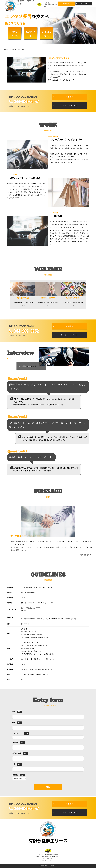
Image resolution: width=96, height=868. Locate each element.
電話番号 (15, 742)
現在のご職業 (17, 753)
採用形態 (15, 775)
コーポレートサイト (69, 105)
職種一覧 (7, 50)
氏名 (14, 712)
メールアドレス (18, 734)
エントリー (84, 4)
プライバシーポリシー (48, 861)
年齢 (14, 723)
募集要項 (66, 4)
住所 (14, 764)
